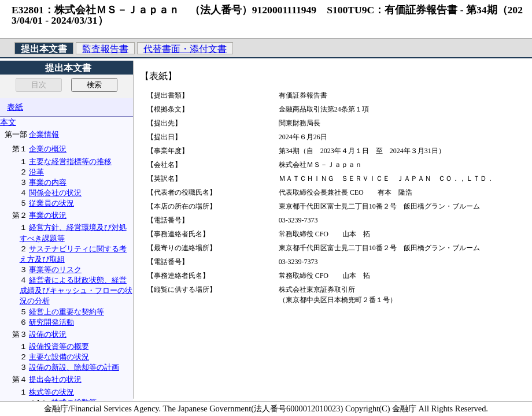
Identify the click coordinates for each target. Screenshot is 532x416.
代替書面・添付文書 (185, 49)
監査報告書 (105, 49)
